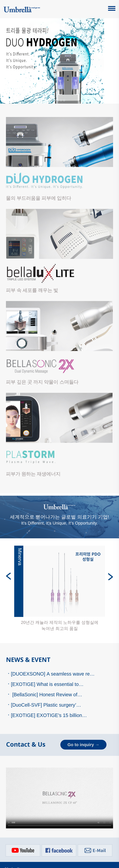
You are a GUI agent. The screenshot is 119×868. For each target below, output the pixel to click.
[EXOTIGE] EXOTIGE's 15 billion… (47, 715)
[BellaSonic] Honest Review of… (44, 695)
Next (110, 576)
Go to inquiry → (83, 745)
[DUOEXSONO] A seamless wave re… (50, 674)
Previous (8, 576)
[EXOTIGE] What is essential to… (45, 684)
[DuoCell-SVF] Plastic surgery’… (44, 705)
